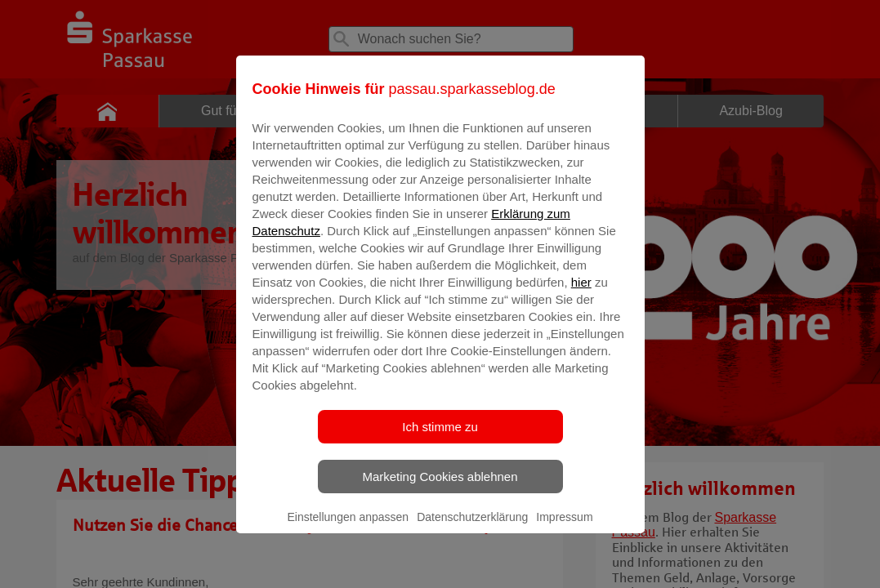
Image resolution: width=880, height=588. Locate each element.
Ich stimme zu (440, 438)
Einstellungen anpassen (348, 528)
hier (581, 294)
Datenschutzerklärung (472, 528)
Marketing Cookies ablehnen (440, 488)
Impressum (564, 528)
